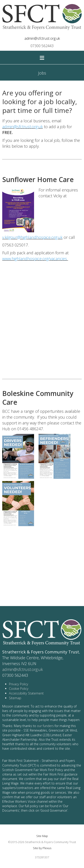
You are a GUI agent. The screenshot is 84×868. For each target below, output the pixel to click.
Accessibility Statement (26, 693)
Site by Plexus (42, 848)
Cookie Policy (19, 689)
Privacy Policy (19, 684)
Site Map (42, 836)
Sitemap (15, 698)
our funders (45, 726)
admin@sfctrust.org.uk (42, 38)
